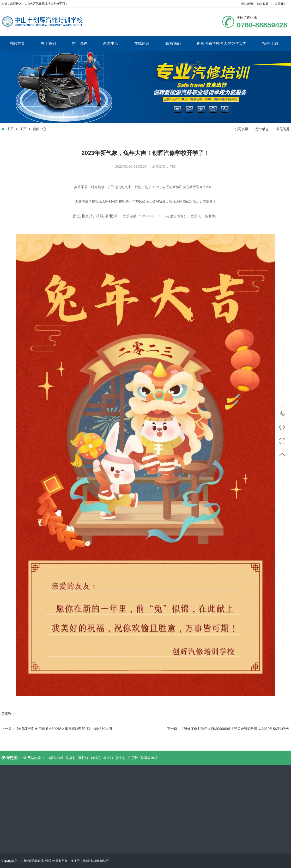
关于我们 (48, 43)
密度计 (133, 758)
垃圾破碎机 (149, 758)
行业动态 (262, 129)
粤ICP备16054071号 (96, 861)
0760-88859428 (282, 414)
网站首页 (17, 43)
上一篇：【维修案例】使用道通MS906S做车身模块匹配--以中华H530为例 (57, 729)
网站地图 (247, 4)
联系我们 (281, 4)
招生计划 (270, 43)
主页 (10, 129)
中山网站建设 (31, 758)
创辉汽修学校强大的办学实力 (222, 43)
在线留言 (142, 43)
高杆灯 (83, 758)
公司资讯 (242, 129)
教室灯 (108, 758)
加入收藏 (263, 4)
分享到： (8, 714)
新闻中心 (111, 43)
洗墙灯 (71, 758)
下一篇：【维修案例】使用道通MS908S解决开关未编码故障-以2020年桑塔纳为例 (228, 729)
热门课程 (79, 43)
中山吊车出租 (53, 758)
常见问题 (283, 129)
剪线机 (96, 758)
